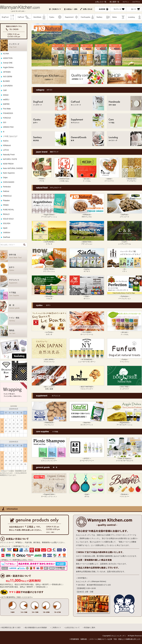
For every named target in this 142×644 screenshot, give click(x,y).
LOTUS (6, 150)
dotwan (6, 95)
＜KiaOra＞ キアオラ (87, 269)
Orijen (5, 178)
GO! (5, 122)
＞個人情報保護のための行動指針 (35, 628)
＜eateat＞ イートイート (109, 179)
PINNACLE (7, 196)
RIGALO (6, 214)
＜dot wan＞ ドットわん (87, 179)
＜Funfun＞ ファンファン (125, 360)
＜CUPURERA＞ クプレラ (49, 242)
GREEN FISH (8, 127)
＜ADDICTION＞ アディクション (87, 242)
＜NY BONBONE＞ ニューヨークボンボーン (87, 360)
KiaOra (6, 141)
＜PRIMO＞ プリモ (42, 179)
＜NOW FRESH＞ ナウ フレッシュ (49, 269)
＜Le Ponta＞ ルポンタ (49, 332)
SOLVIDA (7, 223)
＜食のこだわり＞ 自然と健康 (49, 387)
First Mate (7, 109)
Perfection (7, 187)
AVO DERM (8, 77)
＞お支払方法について (72, 628)
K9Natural (7, 145)
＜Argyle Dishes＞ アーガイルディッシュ (49, 215)
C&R (5, 90)
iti (4, 132)
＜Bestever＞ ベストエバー (125, 494)
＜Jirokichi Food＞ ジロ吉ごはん (64, 179)
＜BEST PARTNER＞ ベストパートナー (87, 387)
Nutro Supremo (9, 173)
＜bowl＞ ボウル (87, 494)
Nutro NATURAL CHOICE (13, 168)
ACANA (6, 54)
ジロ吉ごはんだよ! (10, 136)
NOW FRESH (8, 164)
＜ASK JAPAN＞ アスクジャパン (49, 360)
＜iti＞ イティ (125, 269)
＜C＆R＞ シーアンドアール (125, 242)
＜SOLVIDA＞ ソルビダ (49, 296)
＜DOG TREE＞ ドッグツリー (125, 387)
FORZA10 (7, 118)
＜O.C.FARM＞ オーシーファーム (87, 332)
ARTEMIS (7, 72)
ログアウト (136, 2)
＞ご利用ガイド (55, 628)
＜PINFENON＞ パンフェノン (49, 423)
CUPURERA (8, 86)
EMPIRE (6, 104)
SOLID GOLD (8, 219)
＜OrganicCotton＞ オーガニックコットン (49, 494)
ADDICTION (8, 58)
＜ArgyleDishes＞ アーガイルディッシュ (125, 423)
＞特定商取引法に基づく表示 (10, 628)
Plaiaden (6, 201)
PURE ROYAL (8, 210)
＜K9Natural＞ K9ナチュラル (87, 215)
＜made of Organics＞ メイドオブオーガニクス (125, 459)
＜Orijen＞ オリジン (87, 296)
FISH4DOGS (8, 113)
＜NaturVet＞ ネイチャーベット (87, 423)
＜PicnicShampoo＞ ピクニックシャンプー (49, 459)
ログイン (126, 2)
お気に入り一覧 (101, 2)
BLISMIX (6, 81)
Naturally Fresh (9, 155)
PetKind (6, 191)
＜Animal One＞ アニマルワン (132, 179)
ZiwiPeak (7, 237)
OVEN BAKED (9, 182)
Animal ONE (8, 63)
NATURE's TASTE (10, 159)
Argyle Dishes (8, 67)
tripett (5, 228)
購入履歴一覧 (114, 2)
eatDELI (6, 100)
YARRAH (7, 233)
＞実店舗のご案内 (89, 628)
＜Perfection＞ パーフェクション (125, 296)
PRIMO (6, 205)
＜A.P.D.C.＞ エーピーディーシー (87, 459)
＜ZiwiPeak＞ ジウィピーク (125, 215)
